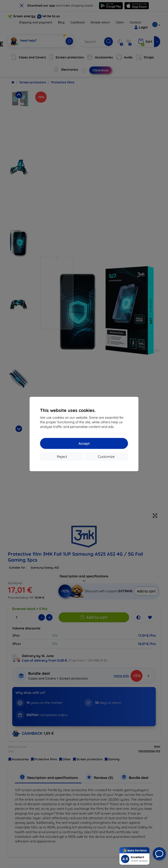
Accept (84, 443)
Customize (106, 457)
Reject (62, 457)
